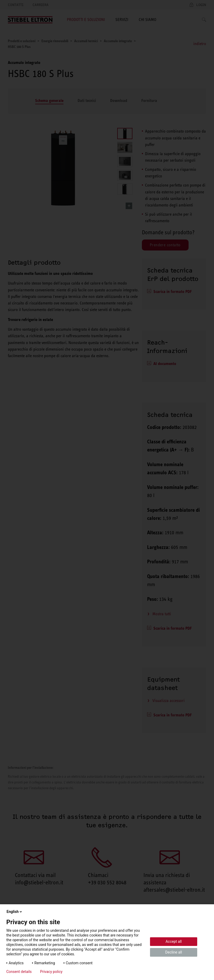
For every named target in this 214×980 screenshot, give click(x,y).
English (15, 912)
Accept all (174, 941)
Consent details (19, 972)
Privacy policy (51, 972)
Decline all (174, 952)
